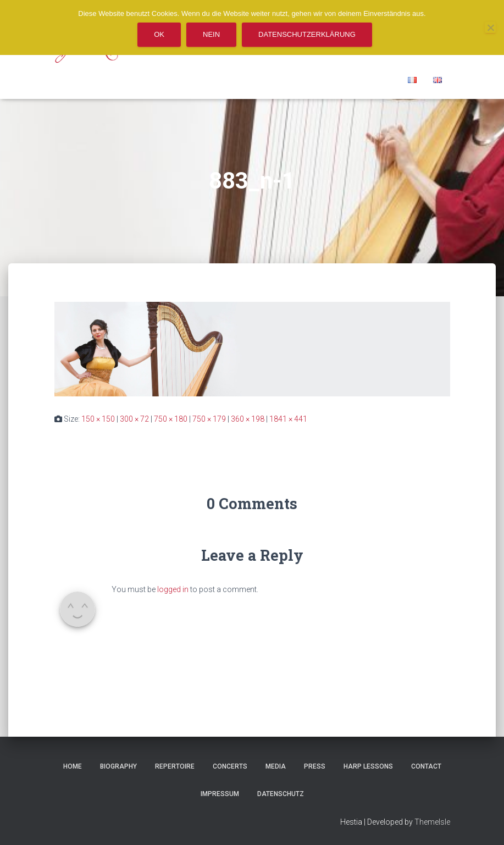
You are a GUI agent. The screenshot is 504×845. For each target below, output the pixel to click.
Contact (426, 766)
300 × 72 (134, 419)
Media (276, 766)
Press (315, 766)
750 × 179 (209, 419)
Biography (118, 766)
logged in (173, 589)
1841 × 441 (288, 419)
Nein (211, 34)
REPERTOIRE (175, 766)
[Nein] (490, 27)
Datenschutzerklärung (307, 34)
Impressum (220, 794)
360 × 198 (248, 419)
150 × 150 (98, 419)
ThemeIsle (432, 822)
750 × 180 (171, 419)
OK (159, 34)
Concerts (230, 766)
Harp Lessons (368, 766)
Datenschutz (281, 794)
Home (73, 766)
